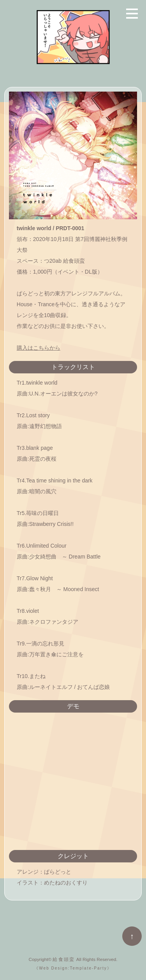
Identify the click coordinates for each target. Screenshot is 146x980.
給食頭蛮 (64, 959)
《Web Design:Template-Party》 (73, 968)
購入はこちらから (39, 348)
